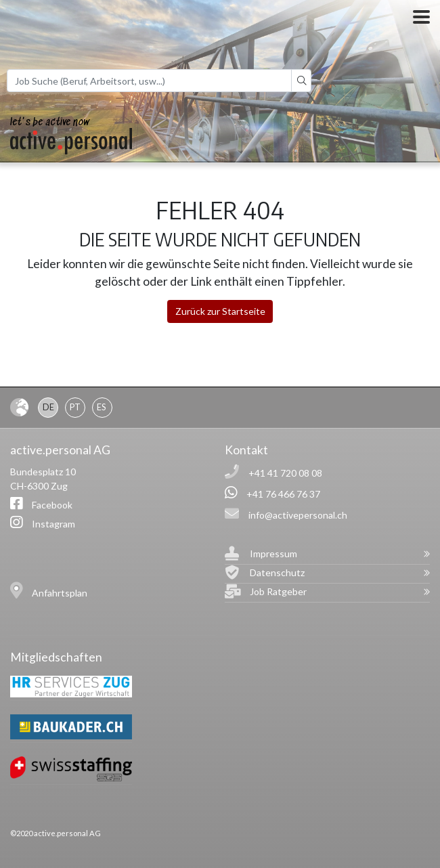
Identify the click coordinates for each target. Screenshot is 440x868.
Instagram (53, 524)
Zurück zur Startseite (220, 311)
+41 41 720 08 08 (285, 473)
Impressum (273, 554)
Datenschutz (277, 572)
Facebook (52, 505)
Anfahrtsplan (60, 593)
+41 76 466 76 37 (283, 494)
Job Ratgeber (278, 591)
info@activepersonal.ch (298, 515)
